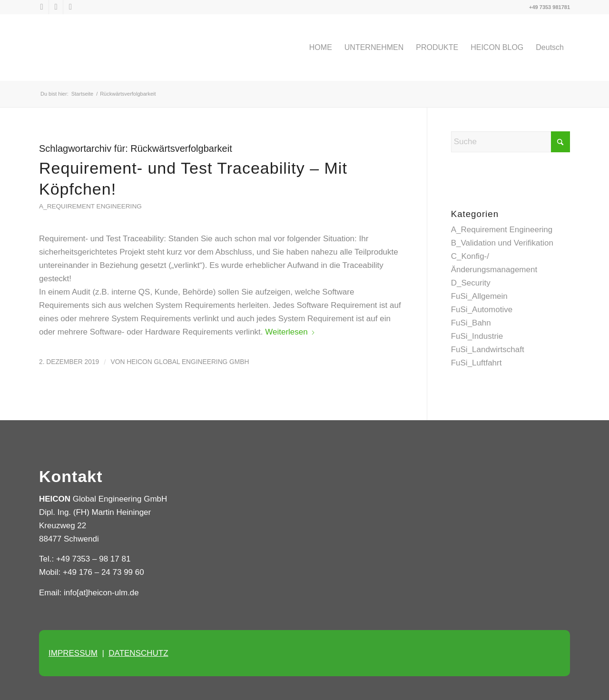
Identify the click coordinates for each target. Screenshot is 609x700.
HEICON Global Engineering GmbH (188, 362)
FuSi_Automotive (482, 310)
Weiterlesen (290, 332)
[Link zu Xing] (70, 7)
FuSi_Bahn (471, 323)
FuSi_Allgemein (479, 296)
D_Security (471, 283)
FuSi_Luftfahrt (476, 363)
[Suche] (511, 142)
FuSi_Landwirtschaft (488, 350)
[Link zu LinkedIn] (56, 7)
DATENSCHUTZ (138, 653)
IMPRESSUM (73, 653)
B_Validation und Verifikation (502, 243)
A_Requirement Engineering (90, 206)
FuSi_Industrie (477, 336)
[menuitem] (321, 48)
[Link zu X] (42, 7)
